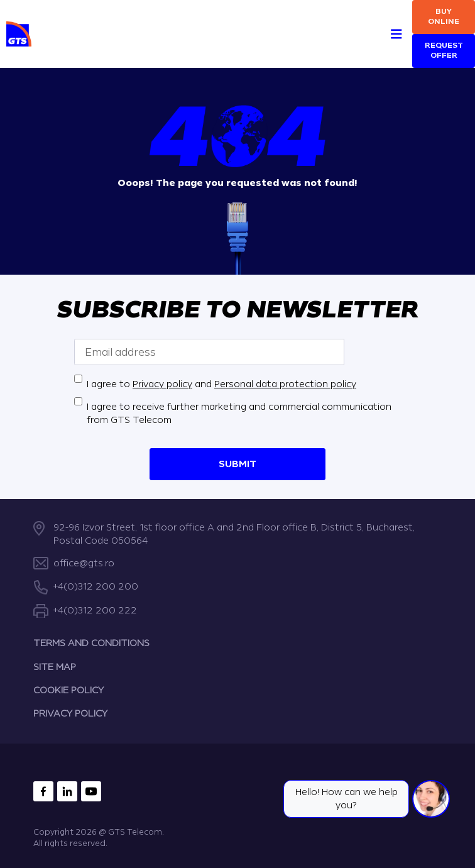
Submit (237, 464)
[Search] (374, 20)
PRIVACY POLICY (70, 714)
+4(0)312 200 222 (95, 611)
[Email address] (209, 352)
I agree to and (221, 384)
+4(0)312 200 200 (96, 587)
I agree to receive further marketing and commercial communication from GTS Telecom (239, 414)
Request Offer (444, 51)
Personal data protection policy (285, 384)
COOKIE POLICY (68, 690)
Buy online (444, 17)
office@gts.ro (84, 563)
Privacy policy (162, 384)
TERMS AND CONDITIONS (91, 643)
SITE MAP (55, 667)
